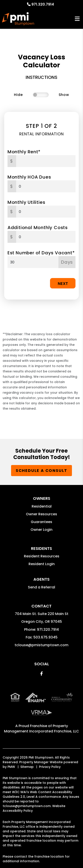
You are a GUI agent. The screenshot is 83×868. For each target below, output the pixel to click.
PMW (11, 767)
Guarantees (41, 522)
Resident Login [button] (42, 564)
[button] (41, 674)
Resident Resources (42, 556)
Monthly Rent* (24, 152)
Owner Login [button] (41, 530)
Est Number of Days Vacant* (41, 253)
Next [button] (63, 283)
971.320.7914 (43, 4)
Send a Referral (41, 587)
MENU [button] (77, 19)
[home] (18, 19)
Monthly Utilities (26, 202)
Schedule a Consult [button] (41, 470)
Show (64, 95)
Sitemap (27, 767)
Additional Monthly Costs (38, 228)
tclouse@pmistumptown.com (41, 645)
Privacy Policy (50, 767)
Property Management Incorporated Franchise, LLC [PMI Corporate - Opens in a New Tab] (41, 729)
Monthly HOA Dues (29, 177)
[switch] (41, 95)
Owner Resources (41, 514)
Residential (42, 506)
